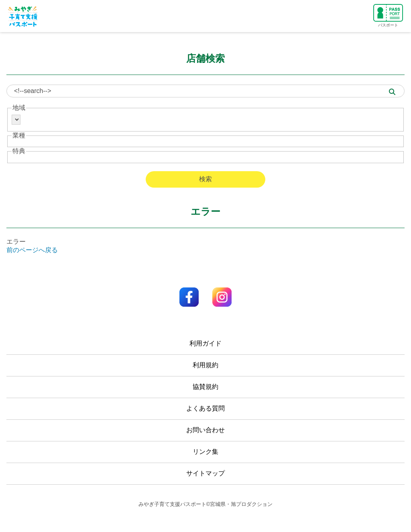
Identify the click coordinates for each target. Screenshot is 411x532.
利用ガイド (205, 343)
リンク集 (205, 452)
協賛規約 (205, 387)
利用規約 (205, 365)
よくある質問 (205, 408)
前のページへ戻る (32, 250)
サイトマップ (205, 473)
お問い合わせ (205, 430)
